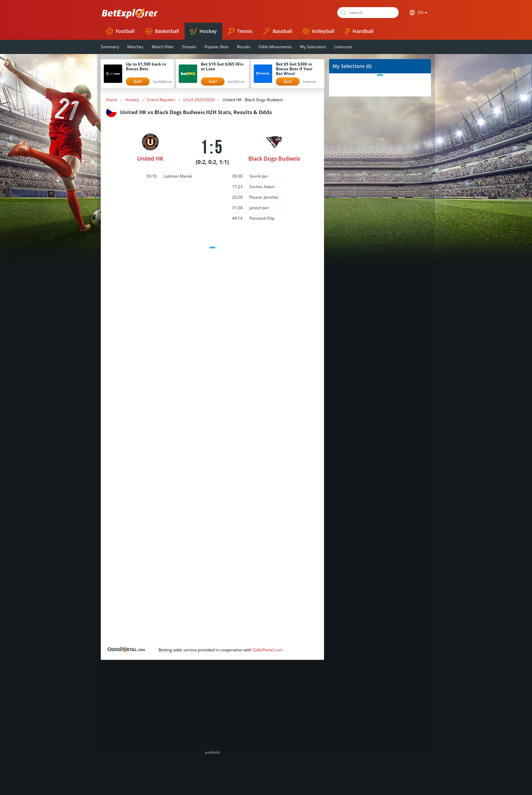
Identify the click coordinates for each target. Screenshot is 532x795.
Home (112, 100)
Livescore (343, 47)
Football (120, 31)
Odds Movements (275, 47)
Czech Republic (161, 100)
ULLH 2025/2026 (199, 100)
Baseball (278, 31)
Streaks (189, 47)
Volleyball (319, 31)
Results (244, 47)
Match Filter (163, 47)
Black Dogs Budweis (274, 159)
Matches (135, 47)
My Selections (313, 47)
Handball (359, 31)
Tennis (240, 31)
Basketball (162, 31)
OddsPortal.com (268, 650)
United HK (150, 159)
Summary (110, 47)
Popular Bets (217, 47)
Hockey (203, 31)
